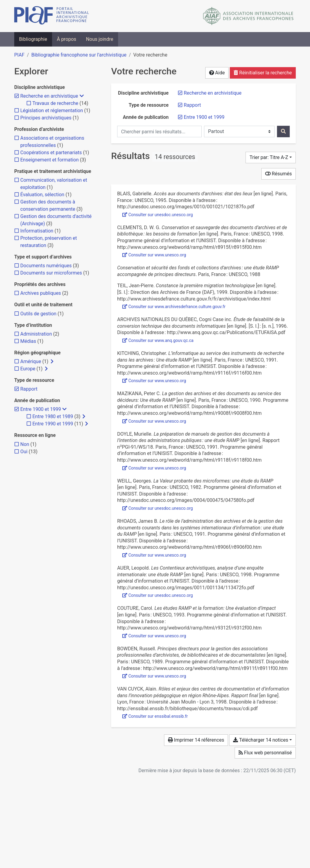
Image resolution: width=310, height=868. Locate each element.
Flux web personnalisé (265, 753)
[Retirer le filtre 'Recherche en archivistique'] (213, 93)
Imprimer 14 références (196, 740)
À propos (67, 39)
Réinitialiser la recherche (263, 73)
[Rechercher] (283, 132)
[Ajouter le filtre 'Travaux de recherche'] (55, 103)
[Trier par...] (271, 158)
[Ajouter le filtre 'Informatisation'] (37, 231)
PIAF (19, 55)
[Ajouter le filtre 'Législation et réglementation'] (52, 111)
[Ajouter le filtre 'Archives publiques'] (41, 293)
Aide (217, 73)
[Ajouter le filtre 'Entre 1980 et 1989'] (53, 416)
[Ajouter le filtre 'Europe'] (28, 369)
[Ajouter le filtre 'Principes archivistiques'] (46, 118)
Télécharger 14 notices (261, 740)
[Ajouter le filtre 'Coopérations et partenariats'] (51, 153)
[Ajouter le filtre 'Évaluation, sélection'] (42, 195)
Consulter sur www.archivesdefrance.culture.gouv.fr (174, 307)
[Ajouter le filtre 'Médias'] (28, 341)
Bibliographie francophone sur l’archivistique (79, 55)
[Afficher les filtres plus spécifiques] (52, 362)
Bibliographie (33, 39)
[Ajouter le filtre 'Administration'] (36, 334)
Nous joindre (100, 39)
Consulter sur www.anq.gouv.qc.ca (158, 340)
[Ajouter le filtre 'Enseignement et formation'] (49, 160)
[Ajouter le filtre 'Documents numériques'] (46, 266)
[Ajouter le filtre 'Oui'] (24, 452)
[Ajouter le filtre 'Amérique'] (31, 361)
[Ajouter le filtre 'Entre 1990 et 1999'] (53, 424)
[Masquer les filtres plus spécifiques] (82, 96)
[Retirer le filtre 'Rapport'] (192, 105)
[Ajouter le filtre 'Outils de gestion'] (38, 314)
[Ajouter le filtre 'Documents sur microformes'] (51, 273)
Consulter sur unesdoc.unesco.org (158, 215)
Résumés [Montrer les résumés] (279, 174)
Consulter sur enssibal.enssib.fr (155, 716)
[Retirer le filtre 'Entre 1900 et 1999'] (204, 117)
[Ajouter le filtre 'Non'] (25, 444)
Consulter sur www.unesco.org (154, 255)
